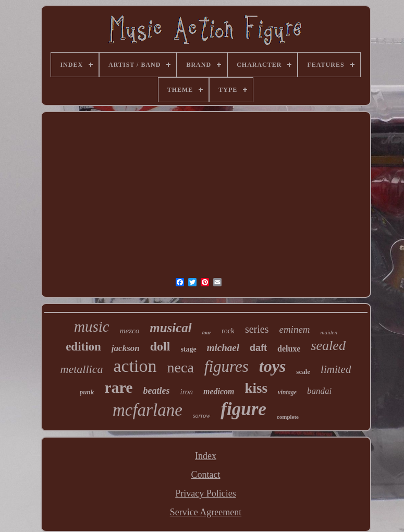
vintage (287, 392)
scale (303, 372)
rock (228, 331)
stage (188, 349)
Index (206, 456)
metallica (82, 369)
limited (336, 369)
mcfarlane (148, 410)
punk (87, 392)
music (92, 327)
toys (273, 366)
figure (243, 409)
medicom (219, 391)
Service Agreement (206, 512)
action (135, 366)
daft (258, 348)
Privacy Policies (205, 493)
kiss (256, 388)
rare (118, 387)
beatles (157, 391)
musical (171, 328)
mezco (130, 331)
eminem (294, 329)
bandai (319, 391)
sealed (328, 346)
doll (160, 346)
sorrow (202, 416)
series (257, 329)
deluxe (289, 349)
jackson (126, 348)
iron (187, 392)
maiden (329, 332)
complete (288, 417)
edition (83, 347)
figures (227, 366)
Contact (205, 475)
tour (207, 332)
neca (181, 367)
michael (223, 348)
